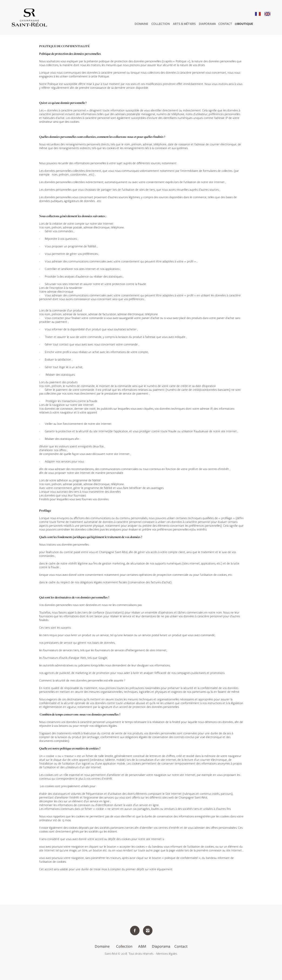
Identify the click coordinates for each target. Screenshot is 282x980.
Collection (161, 24)
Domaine (141, 24)
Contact (225, 24)
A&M (143, 946)
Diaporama (161, 946)
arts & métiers (184, 24)
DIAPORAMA (207, 24)
